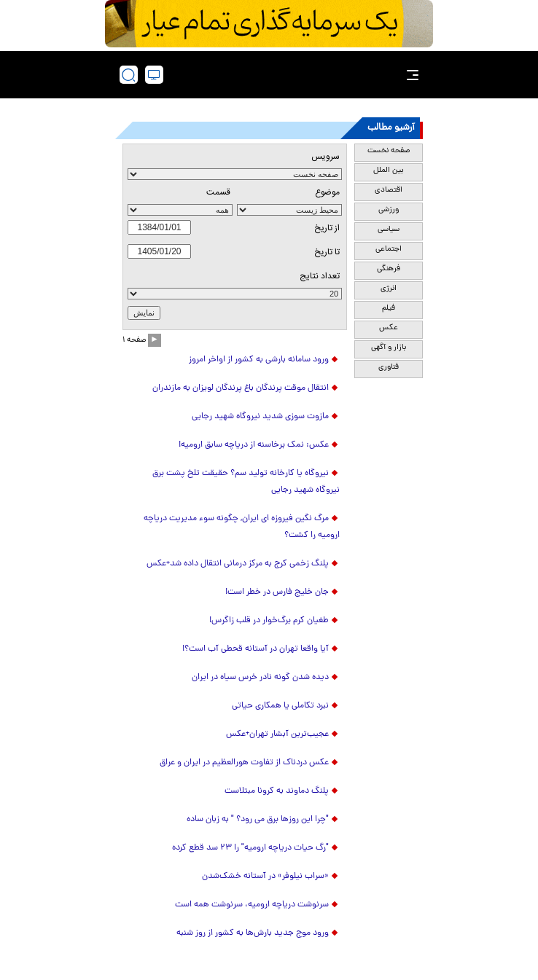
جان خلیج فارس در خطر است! (277, 592)
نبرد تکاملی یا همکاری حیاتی (280, 706)
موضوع (327, 192)
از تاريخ (327, 228)
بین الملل (389, 170)
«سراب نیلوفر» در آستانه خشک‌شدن (265, 877)
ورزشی (389, 210)
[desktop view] (154, 75)
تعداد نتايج (320, 276)
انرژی (389, 289)
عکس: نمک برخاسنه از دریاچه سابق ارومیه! (254, 445)
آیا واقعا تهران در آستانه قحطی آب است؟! (256, 649)
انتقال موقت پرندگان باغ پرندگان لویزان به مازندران (241, 388)
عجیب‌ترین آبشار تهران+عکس (277, 734)
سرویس (325, 157)
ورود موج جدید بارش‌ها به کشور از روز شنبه (253, 933)
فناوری (389, 367)
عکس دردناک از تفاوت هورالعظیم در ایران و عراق (244, 763)
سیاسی (389, 230)
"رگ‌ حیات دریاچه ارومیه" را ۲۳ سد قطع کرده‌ (250, 848)
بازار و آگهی (389, 348)
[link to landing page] (273, 75)
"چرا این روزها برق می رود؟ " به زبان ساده (258, 820)
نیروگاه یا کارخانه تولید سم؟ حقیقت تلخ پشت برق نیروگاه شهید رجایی (246, 482)
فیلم (389, 308)
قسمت (218, 192)
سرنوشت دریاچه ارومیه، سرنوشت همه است (252, 905)
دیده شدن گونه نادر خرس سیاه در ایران (260, 678)
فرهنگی (389, 269)
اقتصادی (389, 190)
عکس (389, 328)
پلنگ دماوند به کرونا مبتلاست (277, 791)
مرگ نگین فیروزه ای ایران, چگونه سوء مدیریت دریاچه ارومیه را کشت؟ (242, 527)
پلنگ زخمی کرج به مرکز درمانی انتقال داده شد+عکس (238, 564)
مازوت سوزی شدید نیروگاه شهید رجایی (260, 417)
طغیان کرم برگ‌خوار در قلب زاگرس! (269, 621)
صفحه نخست (389, 151)
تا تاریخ (327, 252)
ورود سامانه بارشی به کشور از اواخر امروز (259, 360)
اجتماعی (389, 249)
